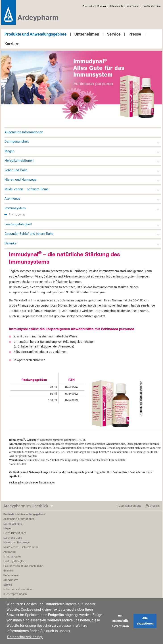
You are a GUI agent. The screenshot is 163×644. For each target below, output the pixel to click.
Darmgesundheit (17, 142)
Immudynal (17, 214)
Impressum (133, 6)
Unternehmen (87, 34)
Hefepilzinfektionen (19, 161)
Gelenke (10, 243)
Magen (9, 151)
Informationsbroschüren (18, 589)
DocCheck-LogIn (152, 6)
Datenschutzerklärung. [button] (25, 637)
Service (114, 34)
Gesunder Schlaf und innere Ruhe (29, 234)
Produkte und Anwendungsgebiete (36, 34)
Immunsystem (15, 208)
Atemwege (12, 199)
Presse (135, 34)
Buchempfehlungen (15, 594)
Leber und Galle (16, 170)
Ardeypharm (11, 580)
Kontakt (102, 6)
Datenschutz (116, 6)
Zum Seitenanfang (130, 506)
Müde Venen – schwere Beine (27, 189)
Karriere (12, 44)
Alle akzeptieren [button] (145, 621)
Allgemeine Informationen (24, 132)
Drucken (155, 506)
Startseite (88, 6)
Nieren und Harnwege (20, 180)
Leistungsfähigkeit (18, 224)
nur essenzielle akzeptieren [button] (120, 621)
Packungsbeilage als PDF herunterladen (32, 482)
